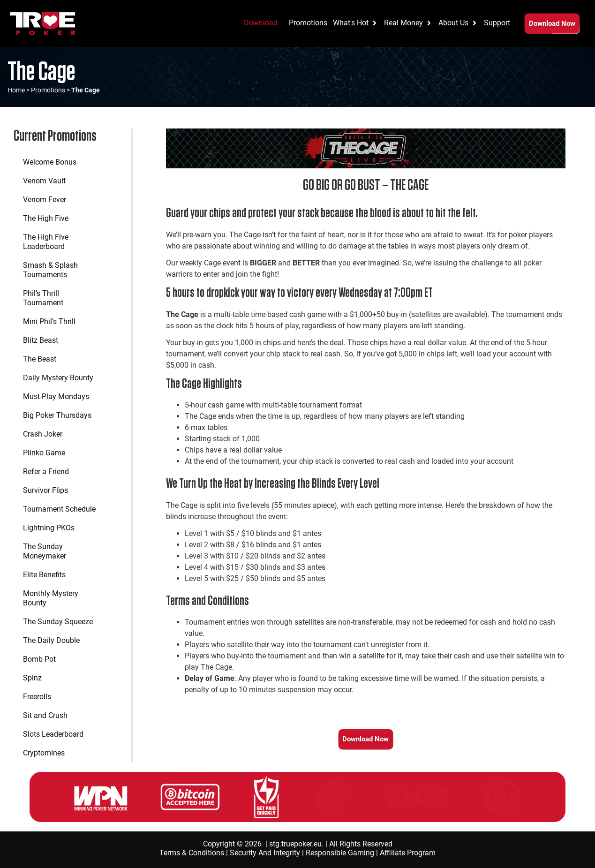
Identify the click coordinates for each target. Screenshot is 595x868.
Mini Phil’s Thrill (49, 321)
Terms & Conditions (192, 853)
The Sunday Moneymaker (45, 551)
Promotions (48, 90)
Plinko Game (44, 453)
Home (16, 90)
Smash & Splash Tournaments (50, 270)
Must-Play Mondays (56, 396)
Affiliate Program (408, 853)
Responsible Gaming (340, 853)
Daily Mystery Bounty (58, 378)
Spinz (32, 678)
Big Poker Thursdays (57, 415)
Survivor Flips (45, 490)
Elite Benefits (44, 575)
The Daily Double (51, 640)
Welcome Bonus (50, 162)
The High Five (46, 218)
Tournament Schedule (59, 509)
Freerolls (37, 697)
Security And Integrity (265, 853)
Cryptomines (44, 753)
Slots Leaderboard (53, 734)
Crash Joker (43, 434)
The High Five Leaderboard (46, 242)
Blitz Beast (41, 340)
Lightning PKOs (49, 528)
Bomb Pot (39, 659)
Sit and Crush (45, 715)
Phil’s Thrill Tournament (43, 298)
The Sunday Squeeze (58, 622)
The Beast (40, 359)
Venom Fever (45, 200)
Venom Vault (44, 181)
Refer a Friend (46, 472)
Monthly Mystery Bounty (51, 598)
